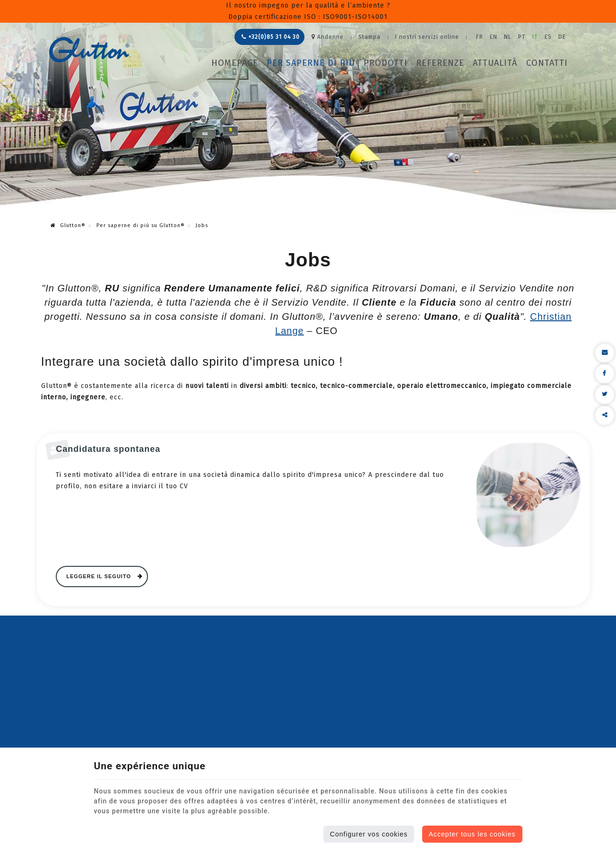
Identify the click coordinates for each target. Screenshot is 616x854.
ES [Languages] (548, 37)
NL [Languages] (508, 37)
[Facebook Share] (605, 374)
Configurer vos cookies (369, 834)
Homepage (235, 63)
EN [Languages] (494, 37)
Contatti (547, 63)
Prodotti (386, 63)
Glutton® (68, 225)
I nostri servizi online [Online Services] (427, 37)
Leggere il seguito (100, 576)
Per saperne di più (311, 63)
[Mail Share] (605, 353)
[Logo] (89, 50)
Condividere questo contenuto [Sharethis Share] (605, 415)
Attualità (495, 63)
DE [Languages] (562, 37)
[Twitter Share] (605, 395)
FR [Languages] (480, 37)
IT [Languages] (535, 37)
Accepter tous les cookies (472, 834)
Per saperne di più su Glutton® (141, 225)
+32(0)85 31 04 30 (271, 37)
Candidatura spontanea (108, 449)
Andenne (328, 37)
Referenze (440, 63)
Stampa (369, 37)
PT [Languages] (522, 37)
